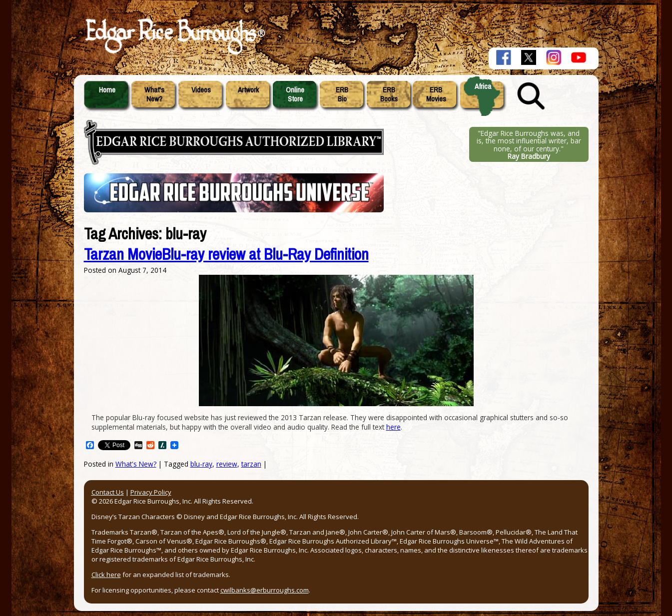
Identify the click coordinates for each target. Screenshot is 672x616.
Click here (106, 575)
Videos (201, 90)
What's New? (136, 464)
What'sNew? (154, 94)
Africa (483, 86)
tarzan (251, 464)
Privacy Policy (151, 492)
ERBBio (342, 94)
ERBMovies (436, 94)
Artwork (248, 90)
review (227, 464)
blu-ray (201, 464)
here (393, 427)
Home (107, 90)
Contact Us (108, 492)
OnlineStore (295, 94)
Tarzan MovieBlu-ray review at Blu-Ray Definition (226, 255)
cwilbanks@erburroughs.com (265, 590)
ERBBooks (389, 94)
